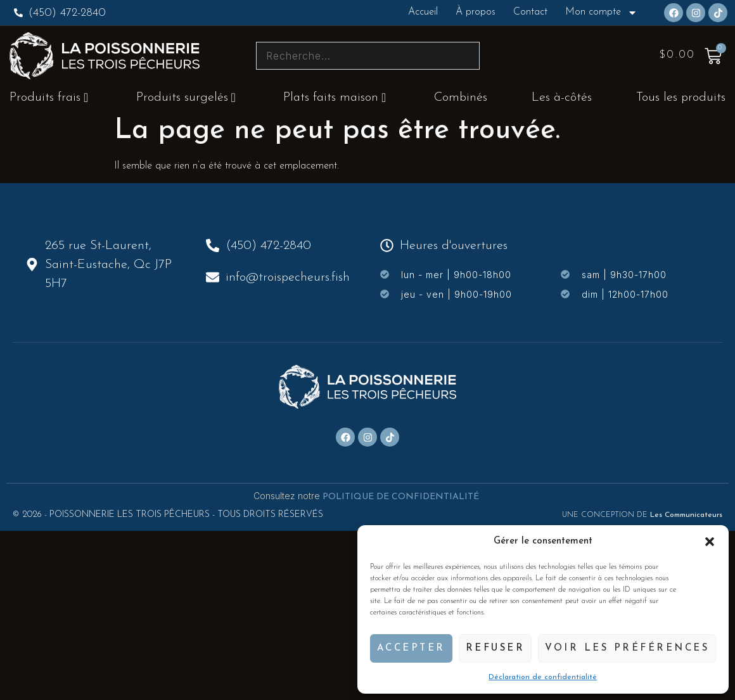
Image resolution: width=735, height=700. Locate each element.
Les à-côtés (562, 98)
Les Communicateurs (686, 515)
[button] (710, 542)
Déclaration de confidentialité (543, 677)
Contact (530, 12)
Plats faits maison (335, 98)
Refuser (495, 648)
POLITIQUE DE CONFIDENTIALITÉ (402, 497)
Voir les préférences (627, 648)
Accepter (411, 648)
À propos (476, 12)
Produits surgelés (186, 98)
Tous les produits (681, 98)
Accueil (423, 12)
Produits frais (49, 98)
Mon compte (601, 13)
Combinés (461, 98)
